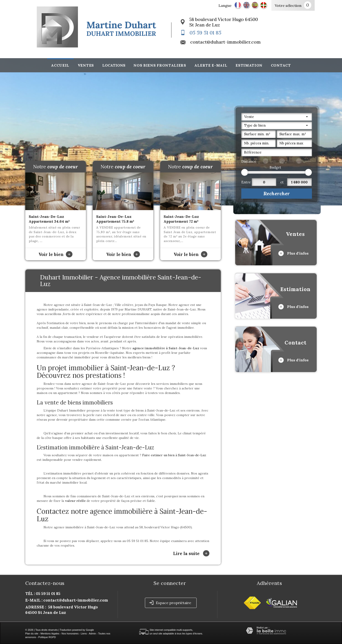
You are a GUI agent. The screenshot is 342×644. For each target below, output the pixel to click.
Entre (246, 182)
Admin (92, 634)
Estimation (249, 65)
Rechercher (277, 193)
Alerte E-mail (211, 65)
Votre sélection (288, 5)
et (282, 182)
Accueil (60, 65)
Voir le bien (55, 254)
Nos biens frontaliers (160, 65)
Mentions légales (50, 634)
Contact (281, 65)
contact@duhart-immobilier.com (225, 42)
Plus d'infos (293, 253)
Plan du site (32, 634)
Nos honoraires (70, 634)
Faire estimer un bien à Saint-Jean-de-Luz (174, 455)
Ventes (86, 65)
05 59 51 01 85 (205, 33)
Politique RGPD (47, 637)
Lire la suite (191, 553)
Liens (84, 634)
